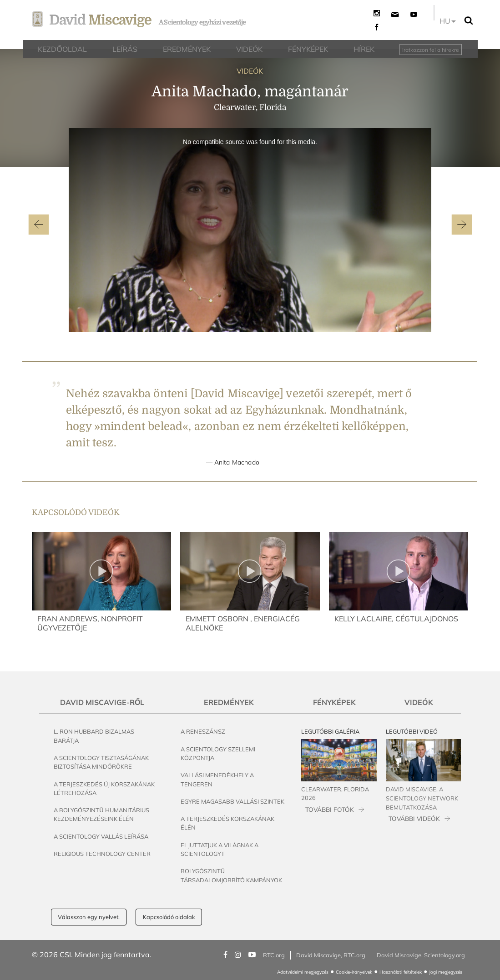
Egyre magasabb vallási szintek (232, 801)
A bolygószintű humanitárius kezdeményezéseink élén (101, 814)
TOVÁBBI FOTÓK (330, 809)
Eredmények (229, 702)
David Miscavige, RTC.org (331, 955)
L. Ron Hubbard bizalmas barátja (94, 736)
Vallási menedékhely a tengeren (217, 779)
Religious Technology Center (102, 854)
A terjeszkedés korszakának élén (227, 823)
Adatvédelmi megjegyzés (303, 972)
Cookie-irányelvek (354, 972)
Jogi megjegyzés (446, 972)
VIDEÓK (250, 71)
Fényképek (334, 702)
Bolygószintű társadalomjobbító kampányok (231, 875)
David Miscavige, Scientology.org (421, 955)
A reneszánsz (203, 731)
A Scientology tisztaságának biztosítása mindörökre (101, 762)
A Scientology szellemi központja (218, 753)
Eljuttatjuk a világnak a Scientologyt (220, 849)
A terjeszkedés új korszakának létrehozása (104, 788)
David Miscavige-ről (102, 702)
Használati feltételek (401, 972)
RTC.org (274, 955)
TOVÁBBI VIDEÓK (414, 818)
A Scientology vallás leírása (101, 836)
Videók (419, 702)
